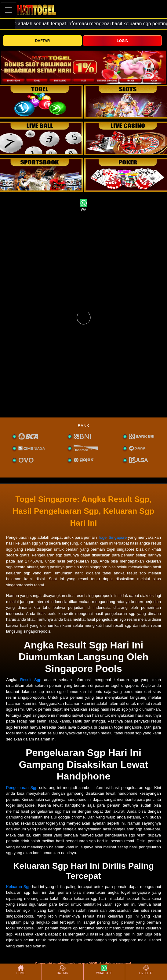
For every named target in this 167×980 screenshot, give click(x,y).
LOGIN (122, 41)
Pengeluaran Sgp (22, 788)
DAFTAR (42, 41)
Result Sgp (31, 680)
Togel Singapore (112, 537)
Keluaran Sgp (18, 887)
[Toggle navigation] (9, 10)
